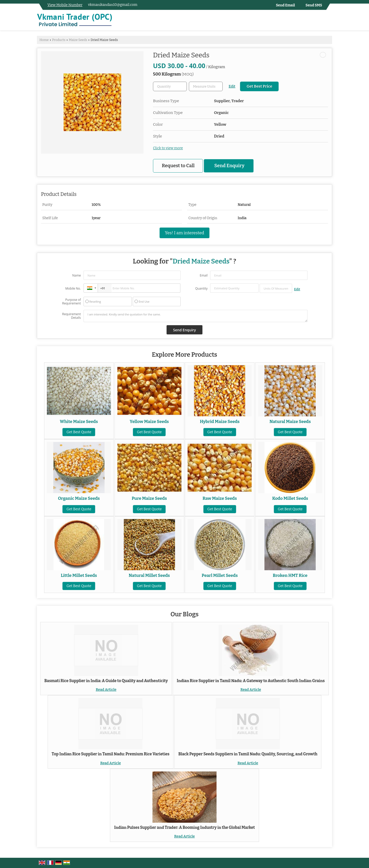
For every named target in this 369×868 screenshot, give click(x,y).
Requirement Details (71, 316)
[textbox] (206, 86)
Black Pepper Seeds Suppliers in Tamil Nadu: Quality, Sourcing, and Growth (248, 754)
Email (204, 275)
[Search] (329, 21)
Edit (232, 86)
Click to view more (168, 148)
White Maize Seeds (79, 421)
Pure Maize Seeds (149, 498)
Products (59, 40)
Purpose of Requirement (71, 302)
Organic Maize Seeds (79, 498)
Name (77, 275)
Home (44, 40)
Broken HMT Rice (290, 575)
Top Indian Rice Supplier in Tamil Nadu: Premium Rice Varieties (111, 754)
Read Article (106, 690)
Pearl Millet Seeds (220, 575)
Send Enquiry (229, 166)
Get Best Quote (79, 432)
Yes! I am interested (184, 233)
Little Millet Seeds (79, 575)
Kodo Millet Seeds (290, 498)
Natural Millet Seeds (149, 575)
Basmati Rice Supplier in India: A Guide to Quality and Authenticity (106, 681)
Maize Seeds (78, 40)
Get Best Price (259, 86)
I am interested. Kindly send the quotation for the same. (196, 316)
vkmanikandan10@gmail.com (113, 5)
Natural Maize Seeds (290, 421)
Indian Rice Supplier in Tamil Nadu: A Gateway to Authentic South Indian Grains (251, 681)
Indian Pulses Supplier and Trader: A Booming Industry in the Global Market (184, 828)
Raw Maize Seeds (220, 498)
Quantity (201, 288)
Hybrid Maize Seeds (220, 421)
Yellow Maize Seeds (149, 421)
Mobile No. (73, 288)
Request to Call (178, 166)
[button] (65, 5)
